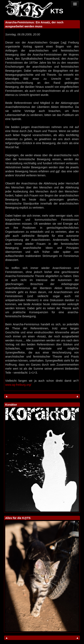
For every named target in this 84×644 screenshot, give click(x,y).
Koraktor (11, 405)
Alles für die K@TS (18, 518)
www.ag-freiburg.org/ (18, 385)
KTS (57, 11)
